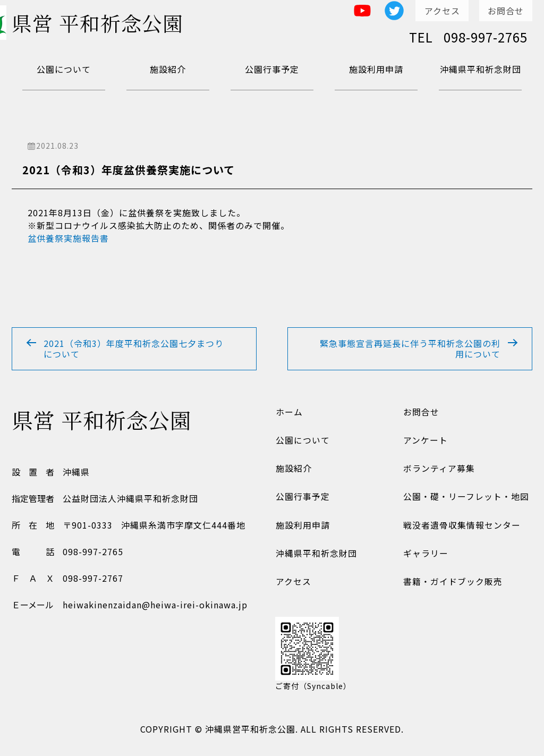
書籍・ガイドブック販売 (452, 585)
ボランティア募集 (439, 471)
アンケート (425, 442)
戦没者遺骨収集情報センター (461, 528)
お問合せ (506, 11)
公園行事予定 (272, 69)
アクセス (442, 11)
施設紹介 (168, 69)
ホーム (289, 413)
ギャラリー (425, 557)
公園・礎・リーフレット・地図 (466, 499)
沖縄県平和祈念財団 (481, 69)
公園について (64, 69)
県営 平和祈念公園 (102, 24)
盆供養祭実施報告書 (68, 238)
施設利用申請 (376, 69)
